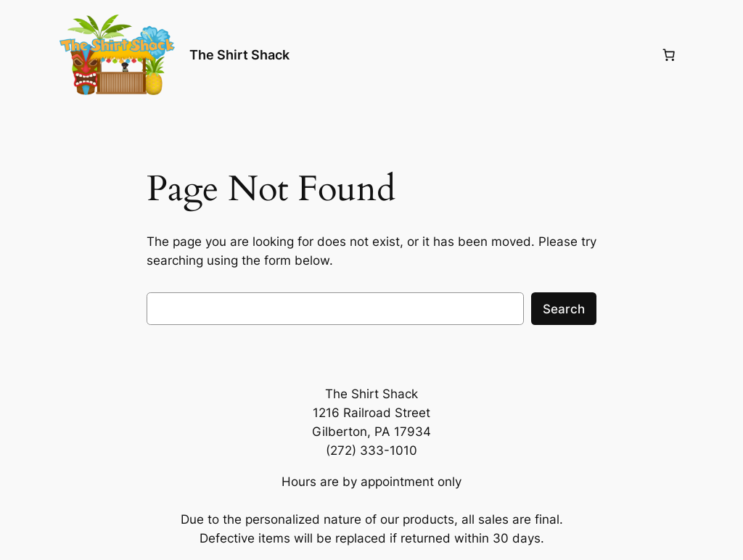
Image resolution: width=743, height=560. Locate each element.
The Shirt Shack (239, 55)
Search (564, 309)
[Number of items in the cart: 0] (668, 55)
